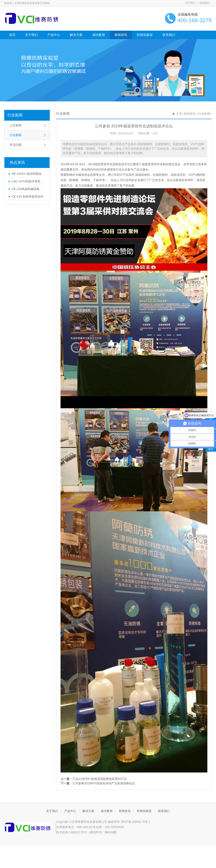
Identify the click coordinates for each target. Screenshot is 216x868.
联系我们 (205, 3)
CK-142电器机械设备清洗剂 (27, 189)
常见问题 (16, 145)
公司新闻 (16, 125)
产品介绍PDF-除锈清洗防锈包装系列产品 (99, 779)
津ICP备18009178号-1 (135, 822)
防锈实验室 (145, 35)
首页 (12, 35)
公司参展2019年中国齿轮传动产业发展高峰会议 (104, 783)
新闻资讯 (121, 35)
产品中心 (54, 35)
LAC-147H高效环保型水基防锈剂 (27, 181)
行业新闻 (15, 115)
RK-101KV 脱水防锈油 (26, 174)
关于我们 (190, 3)
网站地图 (111, 832)
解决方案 (76, 35)
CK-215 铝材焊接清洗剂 (27, 197)
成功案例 (99, 35)
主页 (179, 114)
